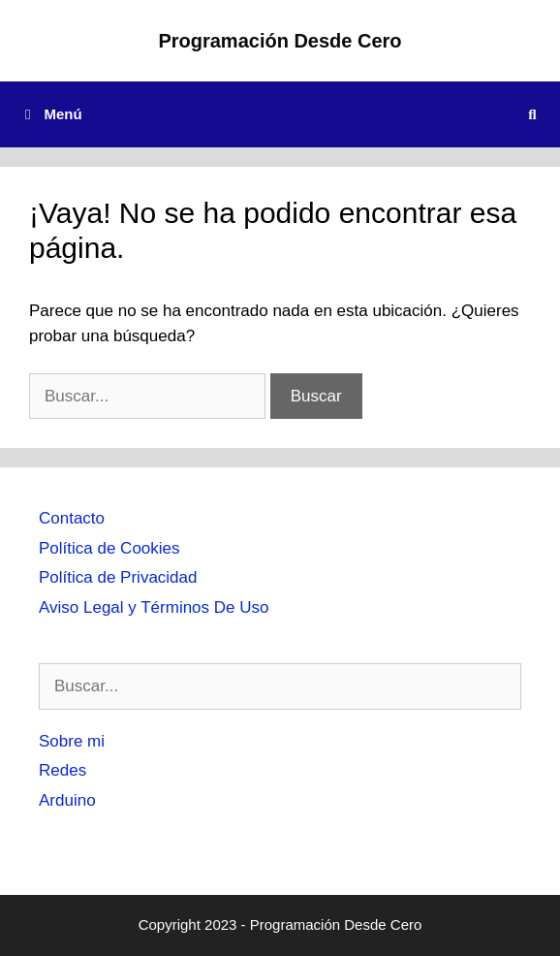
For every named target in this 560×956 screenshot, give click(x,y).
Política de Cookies (109, 548)
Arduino (67, 800)
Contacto (72, 518)
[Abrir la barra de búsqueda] (532, 114)
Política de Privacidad (118, 577)
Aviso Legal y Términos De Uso (154, 607)
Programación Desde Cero (280, 41)
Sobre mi (72, 741)
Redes (62, 770)
